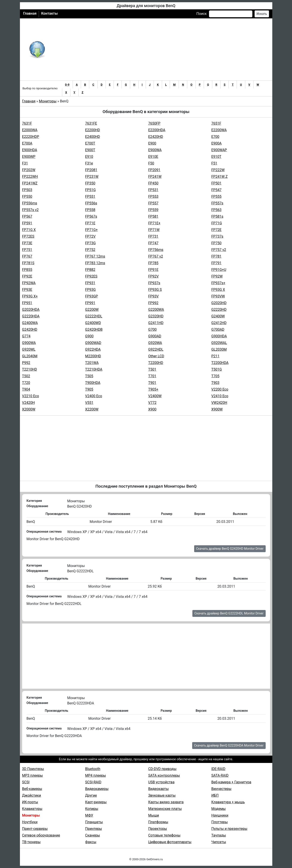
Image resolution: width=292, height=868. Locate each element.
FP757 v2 (219, 250)
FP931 (90, 283)
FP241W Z (220, 177)
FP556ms (30, 203)
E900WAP (219, 150)
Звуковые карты (162, 795)
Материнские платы (165, 809)
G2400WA (30, 323)
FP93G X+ (30, 296)
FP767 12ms (95, 256)
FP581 (153, 216)
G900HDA (219, 336)
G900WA (29, 343)
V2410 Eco (220, 396)
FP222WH (30, 177)
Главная (30, 13)
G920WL (29, 349)
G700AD (218, 329)
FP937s (154, 283)
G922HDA (93, 349)
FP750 (217, 243)
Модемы (219, 809)
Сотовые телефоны (164, 835)
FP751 (27, 250)
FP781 (217, 256)
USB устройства (161, 782)
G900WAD (93, 343)
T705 (216, 376)
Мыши (154, 815)
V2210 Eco (31, 396)
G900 (89, 336)
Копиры (92, 809)
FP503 (27, 190)
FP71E (90, 223)
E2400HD (93, 137)
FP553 (153, 196)
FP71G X (29, 230)
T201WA (92, 363)
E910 (89, 157)
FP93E (27, 290)
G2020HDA (31, 310)
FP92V (154, 276)
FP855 (27, 270)
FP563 (217, 210)
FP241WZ (30, 183)
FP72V (90, 236)
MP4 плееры (96, 775)
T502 (26, 376)
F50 (151, 163)
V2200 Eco (220, 389)
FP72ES (28, 236)
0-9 (67, 85)
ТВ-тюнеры (31, 842)
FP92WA (29, 283)
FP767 (27, 256)
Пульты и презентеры (229, 829)
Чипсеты (219, 842)
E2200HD (93, 130)
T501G (217, 369)
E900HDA (30, 150)
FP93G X (218, 290)
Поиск (202, 14)
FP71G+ (92, 230)
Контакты (49, 13)
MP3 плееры (33, 775)
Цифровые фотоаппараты (170, 842)
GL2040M (30, 356)
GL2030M (219, 349)
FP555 (217, 196)
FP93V (154, 296)
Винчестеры (221, 789)
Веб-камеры (32, 789)
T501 (152, 369)
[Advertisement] (161, 49)
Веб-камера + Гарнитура (231, 782)
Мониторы (48, 101)
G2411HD (156, 323)
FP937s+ (218, 283)
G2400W (218, 316)
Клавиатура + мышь (228, 802)
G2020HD (219, 303)
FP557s (217, 203)
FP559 (153, 210)
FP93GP (92, 296)
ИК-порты (30, 802)
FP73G (91, 243)
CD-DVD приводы (162, 769)
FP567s (91, 216)
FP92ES (91, 276)
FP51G (91, 190)
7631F (27, 123)
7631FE (91, 123)
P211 (216, 356)
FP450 (153, 183)
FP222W (218, 170)
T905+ (153, 389)
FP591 (27, 223)
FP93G (91, 290)
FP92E (27, 276)
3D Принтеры (33, 769)
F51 (214, 163)
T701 (152, 376)
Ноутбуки (30, 822)
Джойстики (32, 795)
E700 (215, 137)
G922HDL (156, 349)
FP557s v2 (30, 210)
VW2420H (219, 403)
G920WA (155, 343)
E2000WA (30, 130)
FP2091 (154, 170)
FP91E (153, 270)
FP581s (217, 216)
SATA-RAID (220, 775)
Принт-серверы (35, 829)
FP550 (27, 196)
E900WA (155, 150)
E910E (153, 157)
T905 (89, 389)
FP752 (90, 250)
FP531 (153, 190)
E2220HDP (31, 137)
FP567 (27, 216)
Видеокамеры (97, 789)
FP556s (91, 203)
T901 (152, 383)
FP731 (153, 236)
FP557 (153, 203)
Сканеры (93, 835)
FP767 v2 (156, 256)
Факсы (91, 842)
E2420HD (156, 137)
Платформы (158, 822)
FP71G (217, 223)
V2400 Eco (94, 396)
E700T (90, 143)
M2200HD (93, 356)
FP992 (153, 303)
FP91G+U (219, 270)
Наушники (220, 815)
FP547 (217, 190)
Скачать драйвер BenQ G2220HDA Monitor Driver (229, 745)
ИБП (215, 795)
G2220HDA (31, 316)
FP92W (217, 276)
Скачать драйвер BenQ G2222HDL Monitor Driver (229, 613)
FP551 (90, 196)
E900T (90, 150)
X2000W (29, 409)
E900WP (29, 157)
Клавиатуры (32, 809)
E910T (217, 157)
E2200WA (219, 130)
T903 (216, 383)
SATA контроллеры (164, 775)
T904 (26, 389)
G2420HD (30, 329)
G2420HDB (94, 329)
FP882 (90, 270)
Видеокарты (159, 789)
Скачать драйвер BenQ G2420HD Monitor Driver (230, 549)
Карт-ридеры (96, 802)
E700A (27, 143)
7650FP (154, 123)
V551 (89, 403)
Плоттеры (220, 822)
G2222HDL (94, 316)
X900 (152, 409)
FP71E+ (154, 223)
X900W (217, 409)
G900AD (155, 336)
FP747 (153, 243)
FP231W (92, 177)
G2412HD (219, 323)
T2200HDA (220, 363)
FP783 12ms (95, 263)
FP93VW (218, 296)
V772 (152, 403)
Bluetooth (93, 769)
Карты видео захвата (166, 802)
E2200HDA (157, 130)
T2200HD (156, 363)
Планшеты (94, 822)
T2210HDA (94, 369)
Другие (91, 795)
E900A (217, 143)
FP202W (29, 170)
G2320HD (156, 316)
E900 (152, 143)
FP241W (155, 177)
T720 (26, 383)
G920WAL (219, 343)
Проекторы (158, 829)
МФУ (89, 815)
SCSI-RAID (93, 782)
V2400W (155, 396)
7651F (216, 123)
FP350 (90, 183)
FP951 (27, 303)
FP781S (28, 263)
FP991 (90, 303)
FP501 (217, 183)
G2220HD (219, 310)
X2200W (92, 409)
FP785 (153, 263)
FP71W (154, 230)
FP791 (217, 263)
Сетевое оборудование (41, 835)
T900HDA (93, 383)
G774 (26, 336)
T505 (89, 376)
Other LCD (156, 356)
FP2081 (91, 170)
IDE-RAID (219, 769)
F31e (89, 163)
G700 (153, 329)
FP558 (90, 210)
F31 (25, 163)
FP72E (217, 230)
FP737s (217, 236)
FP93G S (155, 290)
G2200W (92, 310)
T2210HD (30, 369)
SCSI (26, 782)
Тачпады (219, 835)
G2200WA (156, 310)
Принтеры (94, 829)
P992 (26, 363)
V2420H (29, 403)
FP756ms (156, 250)
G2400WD (93, 323)
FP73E (27, 243)
